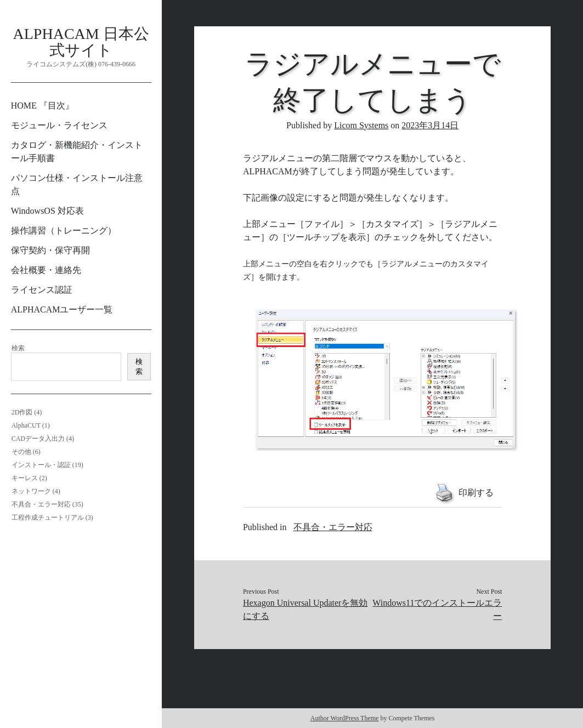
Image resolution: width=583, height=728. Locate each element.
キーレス (25, 478)
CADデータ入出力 (38, 439)
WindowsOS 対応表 (47, 211)
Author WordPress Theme (345, 718)
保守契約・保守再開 (50, 250)
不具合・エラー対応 (41, 504)
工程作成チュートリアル (48, 517)
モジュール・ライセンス (59, 125)
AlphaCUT (26, 425)
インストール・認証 (41, 465)
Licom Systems (361, 125)
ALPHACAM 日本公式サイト (81, 42)
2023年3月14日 (430, 125)
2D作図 (22, 412)
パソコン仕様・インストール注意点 (77, 184)
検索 (18, 348)
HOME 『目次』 (43, 106)
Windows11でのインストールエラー (437, 609)
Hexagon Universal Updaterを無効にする (305, 609)
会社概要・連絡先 (46, 270)
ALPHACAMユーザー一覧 (62, 309)
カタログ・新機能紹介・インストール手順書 (77, 152)
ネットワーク (31, 491)
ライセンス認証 (42, 290)
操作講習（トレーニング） (64, 231)
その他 (21, 452)
